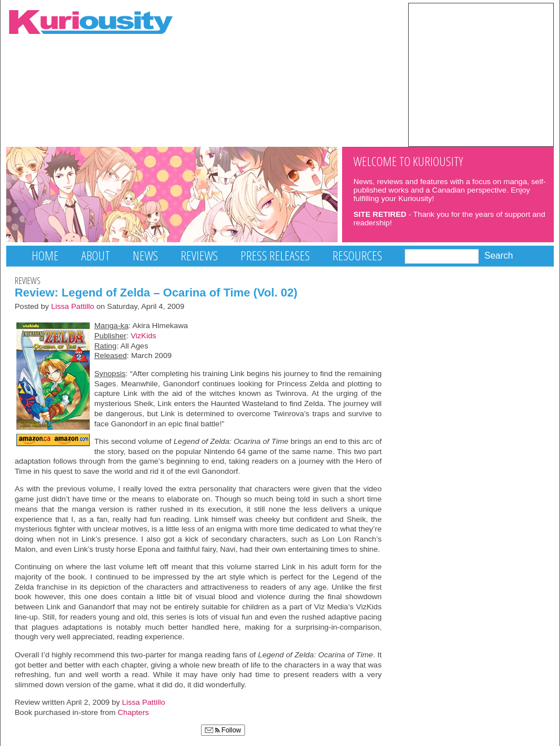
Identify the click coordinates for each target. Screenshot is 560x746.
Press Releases (275, 256)
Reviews (199, 256)
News (145, 256)
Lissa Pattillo (73, 306)
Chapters (134, 712)
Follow (223, 730)
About (96, 256)
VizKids (143, 336)
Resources (357, 256)
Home (45, 256)
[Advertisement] (481, 74)
